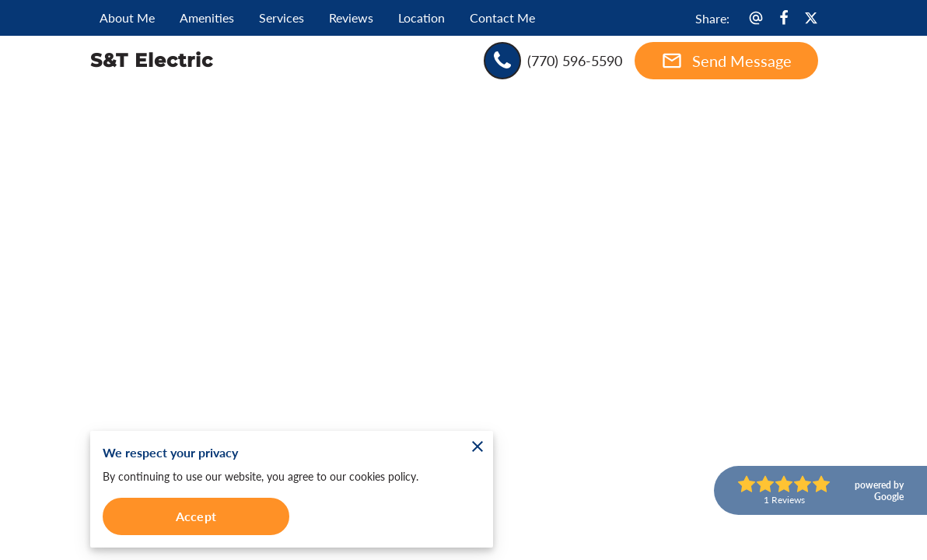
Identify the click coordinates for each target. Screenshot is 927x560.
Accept (196, 516)
